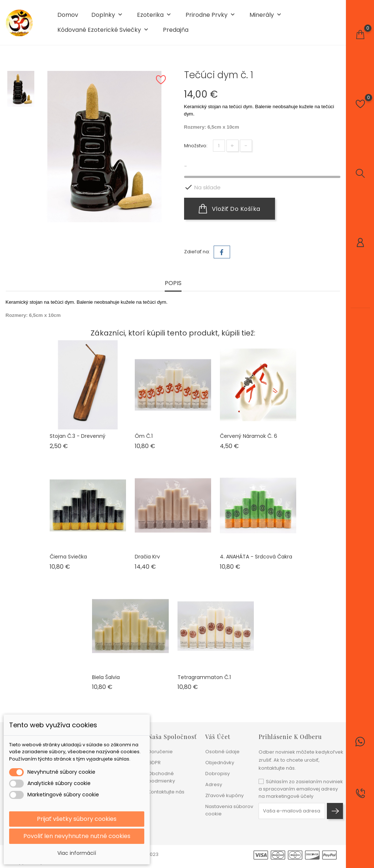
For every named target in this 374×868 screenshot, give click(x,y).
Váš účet (218, 737)
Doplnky (108, 15)
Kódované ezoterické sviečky (104, 30)
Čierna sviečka (68, 557)
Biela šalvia (106, 677)
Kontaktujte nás (166, 792)
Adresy (214, 784)
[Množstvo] (219, 146)
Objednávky (220, 763)
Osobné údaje (222, 752)
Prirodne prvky (211, 15)
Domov (68, 15)
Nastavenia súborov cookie (229, 810)
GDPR (154, 763)
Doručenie (160, 752)
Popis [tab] (173, 283)
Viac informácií (77, 853)
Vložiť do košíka (230, 209)
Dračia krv (147, 557)
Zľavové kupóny (224, 795)
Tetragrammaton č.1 (204, 677)
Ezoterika (155, 15)
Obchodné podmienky (161, 777)
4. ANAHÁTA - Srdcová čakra (256, 557)
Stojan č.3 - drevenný (78, 436)
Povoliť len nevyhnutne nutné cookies (77, 836)
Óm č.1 (144, 436)
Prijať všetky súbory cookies (77, 819)
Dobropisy (217, 774)
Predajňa (176, 30)
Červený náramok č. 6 (249, 436)
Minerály (266, 15)
